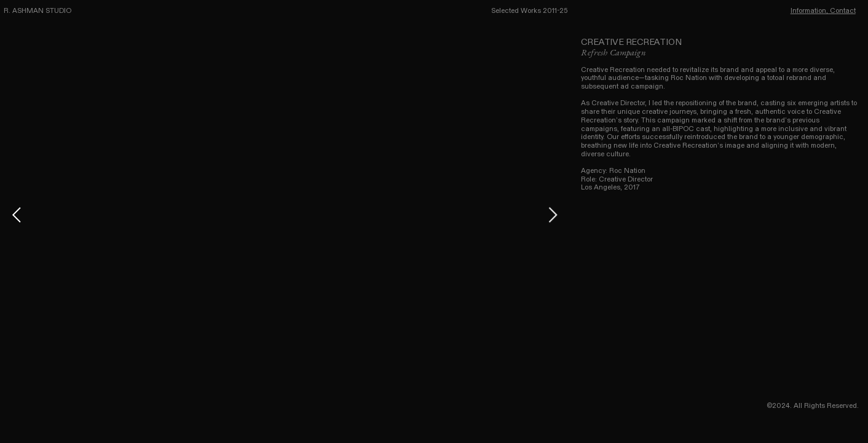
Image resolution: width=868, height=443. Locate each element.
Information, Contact (823, 11)
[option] (285, 215)
